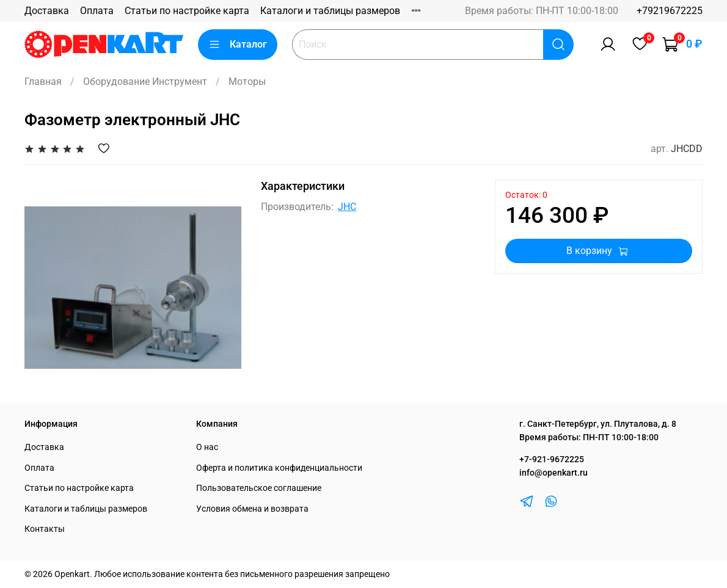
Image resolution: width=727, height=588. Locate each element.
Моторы (247, 82)
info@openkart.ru (553, 473)
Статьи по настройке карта (187, 11)
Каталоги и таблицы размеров (330, 11)
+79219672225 (670, 11)
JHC (347, 207)
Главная (43, 82)
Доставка (47, 11)
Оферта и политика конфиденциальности (279, 468)
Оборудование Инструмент (145, 82)
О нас (207, 447)
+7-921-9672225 (552, 459)
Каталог (238, 45)
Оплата (97, 11)
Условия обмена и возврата (252, 509)
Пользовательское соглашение (259, 488)
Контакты (45, 529)
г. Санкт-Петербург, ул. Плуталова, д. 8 (598, 424)
